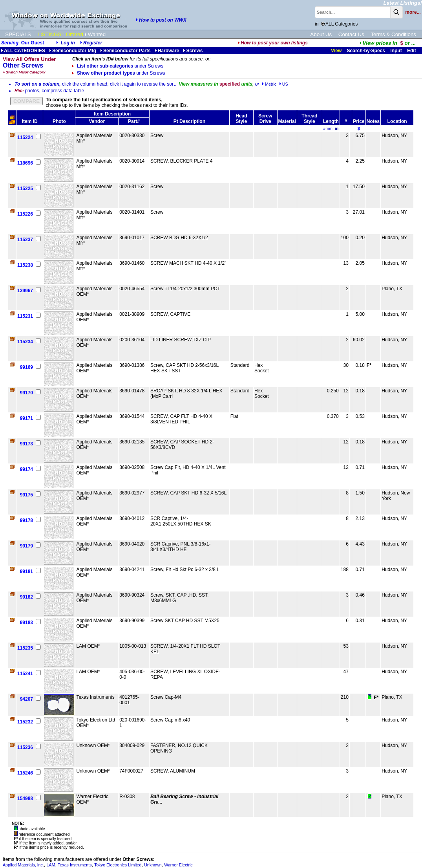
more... (413, 12)
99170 (26, 393)
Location (397, 121)
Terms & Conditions (393, 34)
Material (287, 121)
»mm (328, 128)
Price (359, 121)
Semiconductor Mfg (73, 51)
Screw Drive (265, 119)
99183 (26, 623)
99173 (26, 444)
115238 (25, 265)
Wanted (97, 34)
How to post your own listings (273, 43)
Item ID (30, 121)
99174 (26, 469)
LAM (51, 865)
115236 (25, 747)
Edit (412, 51)
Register (93, 43)
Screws (193, 51)
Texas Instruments (75, 865)
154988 (25, 798)
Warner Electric (178, 865)
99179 (26, 546)
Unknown (153, 865)
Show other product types (119, 73)
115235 (25, 648)
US (284, 84)
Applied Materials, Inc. (23, 865)
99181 (26, 571)
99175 (26, 495)
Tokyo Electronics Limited (118, 865)
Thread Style (309, 119)
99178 (26, 520)
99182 (26, 597)
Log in (68, 43)
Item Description (112, 114)
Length (331, 121)
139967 (25, 291)
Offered (75, 34)
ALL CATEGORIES (23, 51)
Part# (134, 121)
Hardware (167, 51)
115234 (25, 342)
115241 (25, 674)
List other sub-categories (118, 66)
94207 (26, 699)
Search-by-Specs (366, 51)
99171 (26, 418)
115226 (25, 214)
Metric (269, 84)
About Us (321, 34)
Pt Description (189, 121)
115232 (25, 722)
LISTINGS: (50, 34)
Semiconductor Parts (125, 51)
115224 (25, 137)
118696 (25, 163)
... (388, 43)
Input (396, 51)
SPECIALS (18, 34)
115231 (25, 316)
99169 (26, 367)
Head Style (241, 119)
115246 (25, 773)
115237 (25, 240)
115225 (25, 189)
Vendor (97, 121)
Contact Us (351, 34)
